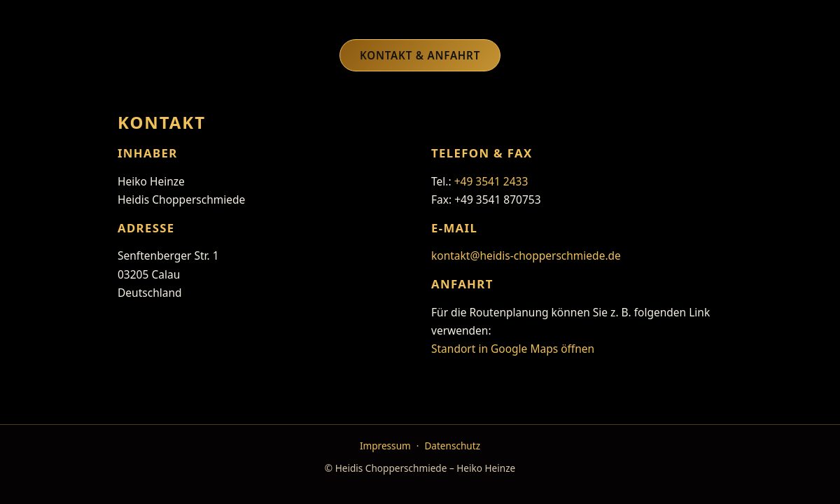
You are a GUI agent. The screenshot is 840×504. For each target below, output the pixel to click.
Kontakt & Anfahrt (420, 55)
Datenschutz (452, 446)
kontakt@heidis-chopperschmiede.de (526, 255)
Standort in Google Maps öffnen (513, 349)
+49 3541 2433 (491, 181)
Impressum (385, 446)
